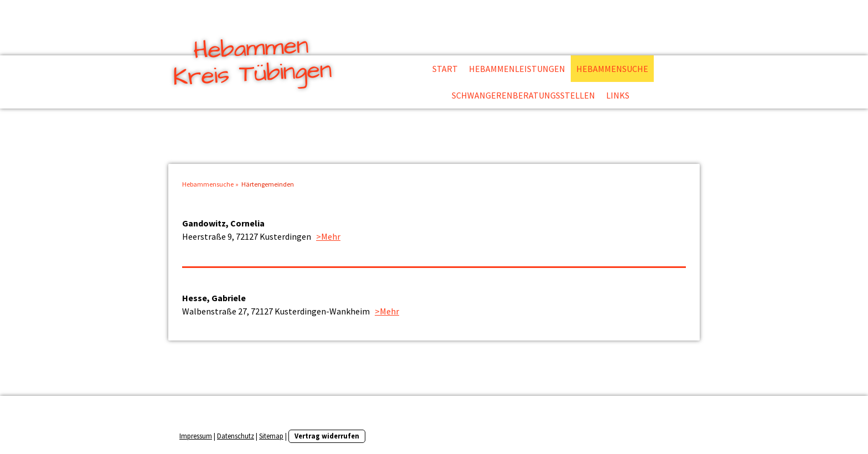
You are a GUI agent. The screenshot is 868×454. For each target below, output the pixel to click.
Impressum (196, 436)
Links (618, 95)
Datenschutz (236, 436)
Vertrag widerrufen (327, 436)
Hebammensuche (612, 69)
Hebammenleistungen (517, 69)
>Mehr (328, 236)
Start (445, 69)
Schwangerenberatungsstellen (523, 95)
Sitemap (271, 436)
